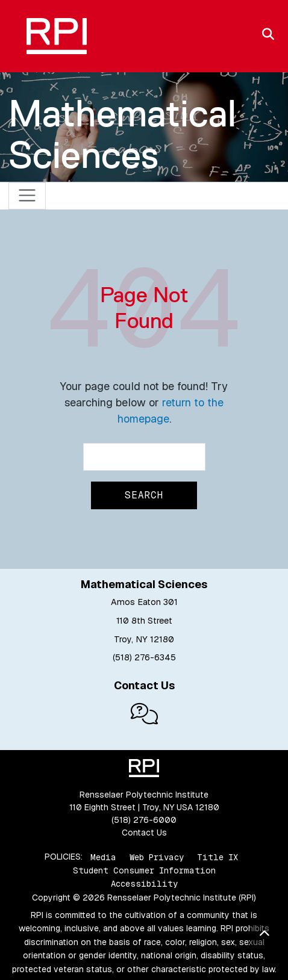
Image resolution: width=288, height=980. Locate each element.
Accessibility (144, 884)
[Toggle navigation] (27, 196)
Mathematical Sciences (122, 134)
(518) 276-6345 (144, 657)
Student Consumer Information (144, 870)
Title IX (218, 857)
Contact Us (144, 833)
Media (103, 857)
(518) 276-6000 (144, 820)
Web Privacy (157, 857)
